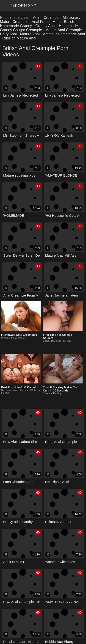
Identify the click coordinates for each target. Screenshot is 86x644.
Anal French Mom (46, 22)
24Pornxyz (23, 6)
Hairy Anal (8, 34)
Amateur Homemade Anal (64, 34)
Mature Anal (30, 34)
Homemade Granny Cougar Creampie (39, 28)
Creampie (51, 18)
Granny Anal (45, 26)
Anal (36, 18)
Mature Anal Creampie (64, 30)
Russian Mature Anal (19, 38)
